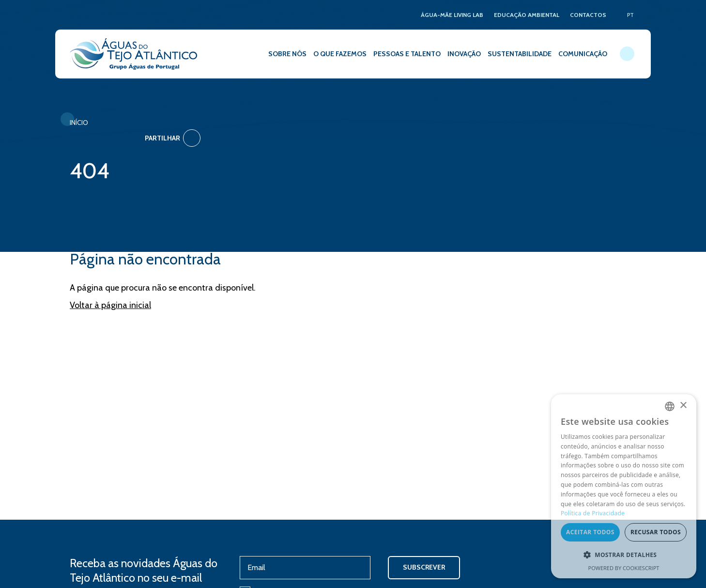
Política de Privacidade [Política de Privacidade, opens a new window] (593, 514)
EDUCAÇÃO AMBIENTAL (527, 15)
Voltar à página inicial (110, 293)
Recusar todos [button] (656, 533)
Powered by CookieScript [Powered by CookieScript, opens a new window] (624, 568)
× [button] (683, 406)
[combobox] (670, 406)
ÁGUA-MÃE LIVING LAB (452, 15)
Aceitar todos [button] (590, 533)
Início (79, 123)
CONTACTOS (588, 15)
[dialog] (624, 486)
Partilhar (608, 125)
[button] (624, 555)
